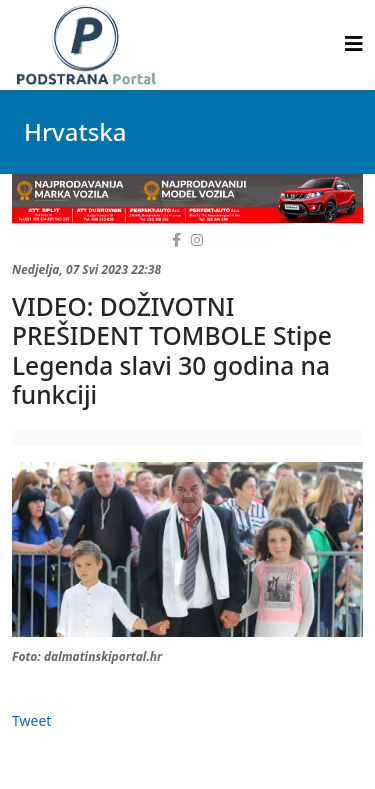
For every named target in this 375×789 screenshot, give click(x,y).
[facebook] (176, 239)
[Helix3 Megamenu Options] (354, 43)
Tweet (31, 720)
